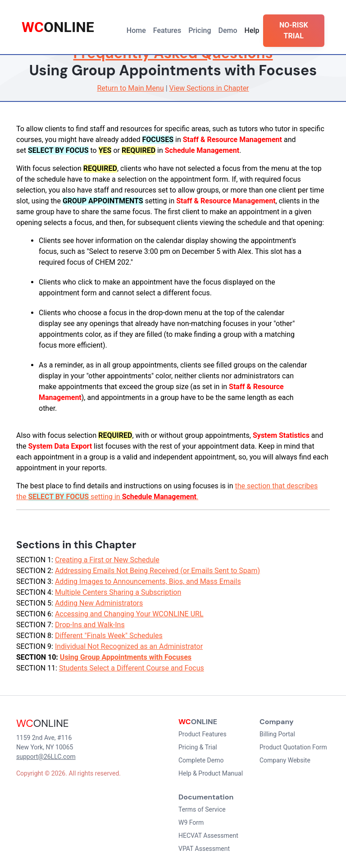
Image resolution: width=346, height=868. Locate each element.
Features (167, 30)
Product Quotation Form (293, 747)
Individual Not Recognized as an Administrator (129, 646)
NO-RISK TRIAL (294, 30)
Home (136, 30)
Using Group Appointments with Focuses (126, 657)
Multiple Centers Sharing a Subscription (118, 592)
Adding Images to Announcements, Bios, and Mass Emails (148, 581)
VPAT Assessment (204, 849)
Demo (228, 30)
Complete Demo (201, 760)
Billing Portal (277, 734)
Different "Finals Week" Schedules (109, 636)
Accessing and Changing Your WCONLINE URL (129, 614)
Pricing (200, 30)
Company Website (285, 760)
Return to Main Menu (130, 88)
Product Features (203, 734)
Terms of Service (202, 809)
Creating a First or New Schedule (107, 560)
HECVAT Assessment (208, 836)
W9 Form (191, 822)
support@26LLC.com (46, 757)
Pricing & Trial (198, 747)
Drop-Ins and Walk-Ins (90, 625)
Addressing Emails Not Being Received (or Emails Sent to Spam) (157, 571)
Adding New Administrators (99, 603)
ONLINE (58, 27)
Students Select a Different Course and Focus (132, 668)
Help (252, 30)
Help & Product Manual (211, 773)
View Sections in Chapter (209, 88)
